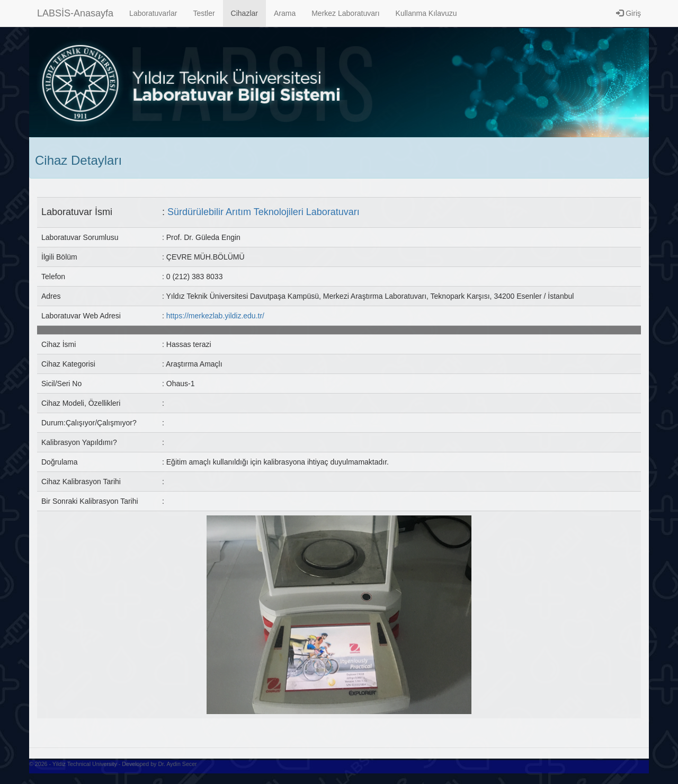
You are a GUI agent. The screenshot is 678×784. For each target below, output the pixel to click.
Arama (285, 13)
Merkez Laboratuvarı (345, 13)
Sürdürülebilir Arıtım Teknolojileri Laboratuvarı (264, 212)
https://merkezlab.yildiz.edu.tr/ (215, 316)
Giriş (628, 13)
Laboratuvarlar (153, 13)
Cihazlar (244, 13)
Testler (204, 13)
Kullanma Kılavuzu (426, 13)
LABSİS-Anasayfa (75, 13)
